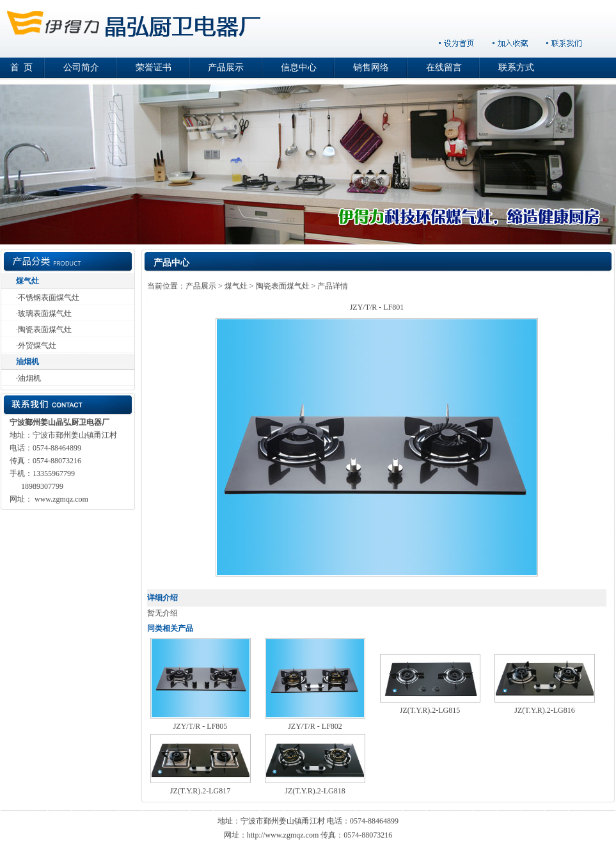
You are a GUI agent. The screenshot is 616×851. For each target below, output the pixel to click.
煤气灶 (28, 281)
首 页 (21, 68)
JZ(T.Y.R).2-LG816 (545, 710)
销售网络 (371, 68)
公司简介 (81, 68)
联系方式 (516, 68)
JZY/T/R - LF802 (315, 726)
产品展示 (226, 68)
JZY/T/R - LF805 (201, 726)
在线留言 (444, 68)
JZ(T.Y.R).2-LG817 (201, 791)
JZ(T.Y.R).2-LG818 (315, 791)
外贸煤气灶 (37, 346)
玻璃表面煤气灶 (45, 314)
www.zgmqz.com (61, 499)
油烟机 (28, 362)
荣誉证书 (154, 68)
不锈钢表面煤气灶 (49, 298)
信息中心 (299, 68)
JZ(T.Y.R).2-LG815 (430, 710)
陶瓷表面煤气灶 (45, 330)
